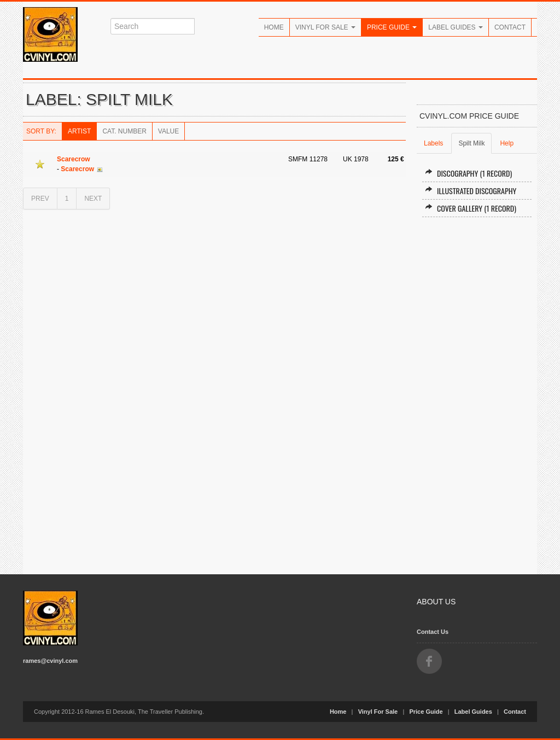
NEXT (93, 199)
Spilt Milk (471, 143)
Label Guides (456, 27)
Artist (79, 131)
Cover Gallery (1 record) (471, 208)
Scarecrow (74, 159)
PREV (40, 199)
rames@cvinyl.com (50, 661)
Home (274, 27)
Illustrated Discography (471, 191)
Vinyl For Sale (325, 27)
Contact (510, 27)
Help (507, 143)
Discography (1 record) (468, 173)
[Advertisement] (477, 391)
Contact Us (433, 632)
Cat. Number (124, 131)
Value (168, 131)
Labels (433, 143)
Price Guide (392, 27)
